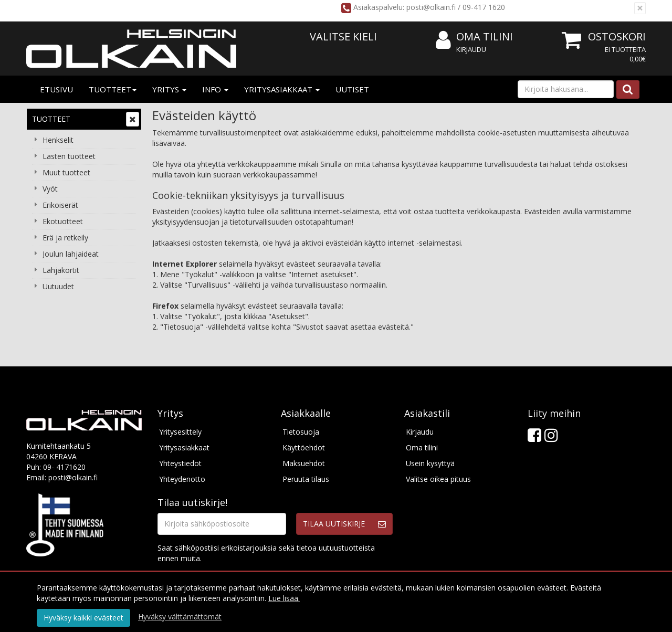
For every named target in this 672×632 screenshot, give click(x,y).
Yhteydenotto (182, 479)
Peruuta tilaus (306, 479)
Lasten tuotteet (69, 156)
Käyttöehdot (304, 447)
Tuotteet (113, 89)
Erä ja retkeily (65, 238)
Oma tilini (474, 37)
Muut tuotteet (66, 172)
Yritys (169, 89)
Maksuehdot (304, 463)
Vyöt (50, 189)
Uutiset (352, 89)
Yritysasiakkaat (282, 89)
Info (215, 89)
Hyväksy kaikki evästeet (83, 618)
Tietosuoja (301, 432)
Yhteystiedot (180, 463)
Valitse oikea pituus (438, 479)
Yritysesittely (180, 432)
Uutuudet (58, 286)
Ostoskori (617, 36)
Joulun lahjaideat (71, 254)
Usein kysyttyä (430, 463)
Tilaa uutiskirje (334, 524)
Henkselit (58, 140)
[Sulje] (640, 8)
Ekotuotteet (63, 221)
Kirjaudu (471, 49)
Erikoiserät (60, 205)
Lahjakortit (61, 270)
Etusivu (56, 89)
